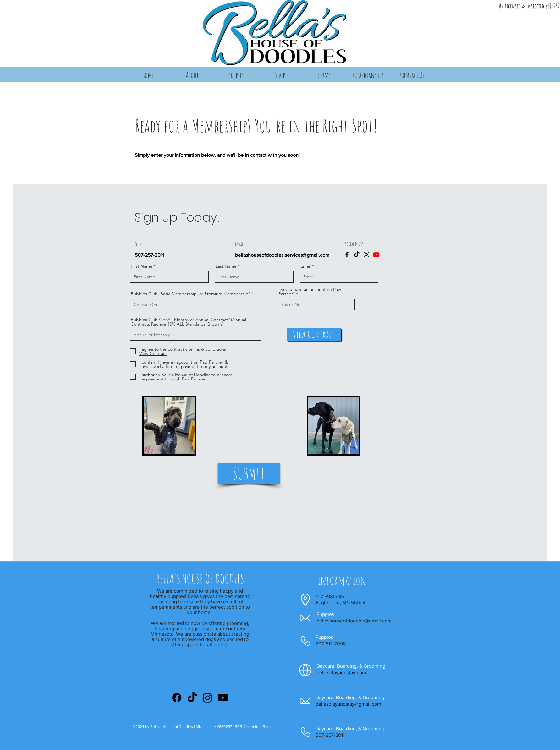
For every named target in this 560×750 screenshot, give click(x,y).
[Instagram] (366, 255)
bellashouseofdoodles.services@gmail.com (282, 255)
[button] (192, 75)
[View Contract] (314, 334)
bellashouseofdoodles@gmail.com (354, 621)
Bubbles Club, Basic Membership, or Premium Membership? (191, 294)
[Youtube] (376, 255)
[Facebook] (347, 255)
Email (306, 266)
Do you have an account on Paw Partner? (310, 292)
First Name (142, 266)
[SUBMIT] (249, 473)
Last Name (226, 266)
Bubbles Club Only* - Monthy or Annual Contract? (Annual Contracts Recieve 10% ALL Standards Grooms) (188, 322)
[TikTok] (357, 255)
